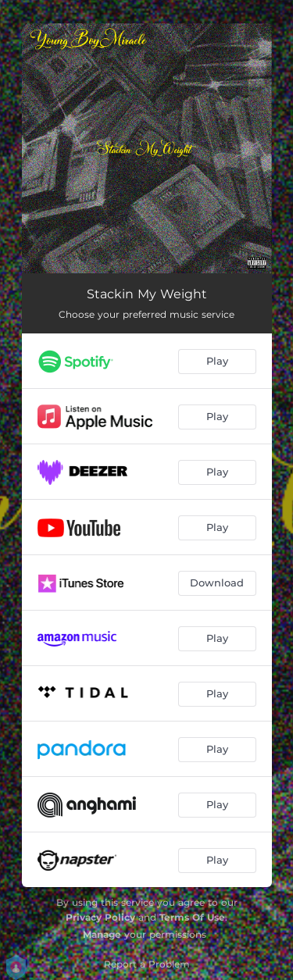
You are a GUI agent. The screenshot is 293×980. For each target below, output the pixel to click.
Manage (102, 934)
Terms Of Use (192, 917)
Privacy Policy (100, 917)
